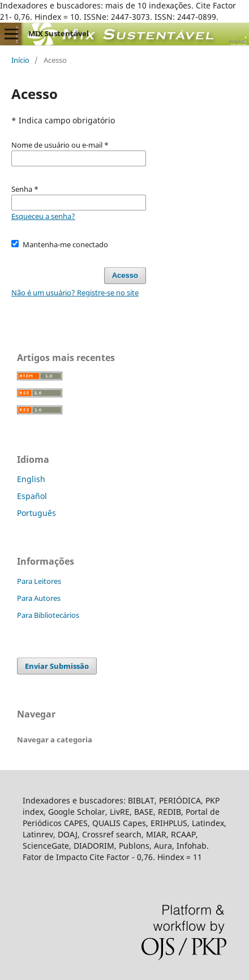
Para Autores (39, 598)
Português (37, 513)
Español (32, 496)
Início (20, 60)
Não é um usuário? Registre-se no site (75, 293)
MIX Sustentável (59, 33)
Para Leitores (39, 581)
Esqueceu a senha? (43, 216)
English (31, 479)
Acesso (125, 275)
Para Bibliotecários (48, 615)
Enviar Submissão (57, 666)
